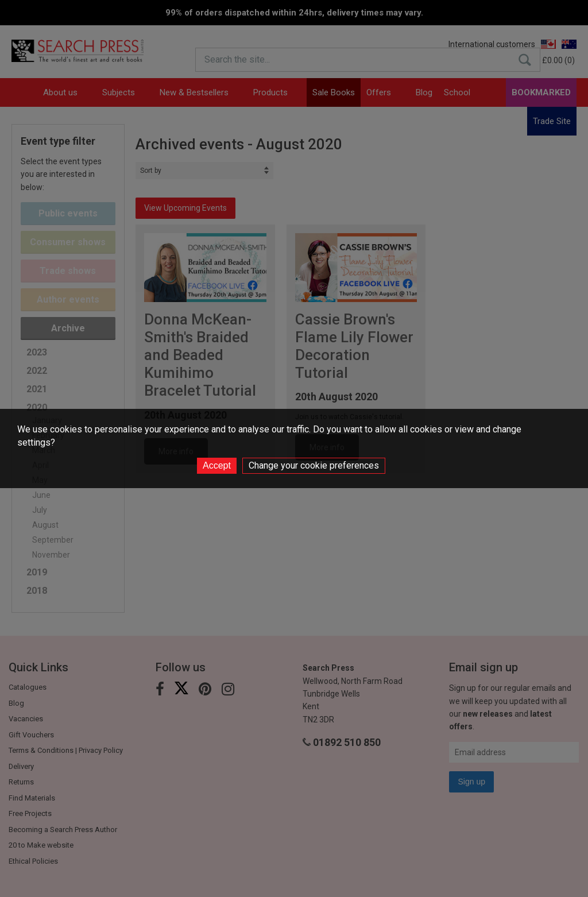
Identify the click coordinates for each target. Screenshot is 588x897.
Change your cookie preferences (314, 465)
